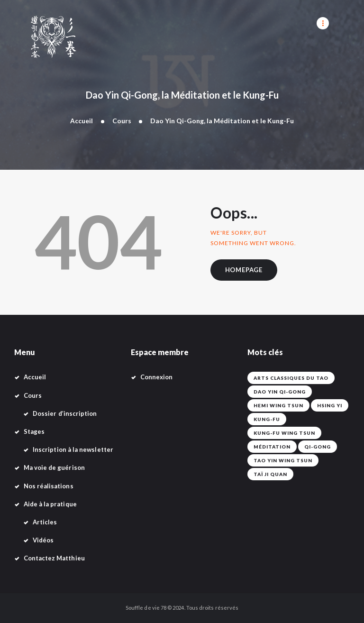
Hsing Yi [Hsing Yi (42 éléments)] (330, 406)
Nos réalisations (49, 486)
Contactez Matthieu (54, 559)
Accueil (82, 121)
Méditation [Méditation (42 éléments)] (272, 447)
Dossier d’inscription (65, 413)
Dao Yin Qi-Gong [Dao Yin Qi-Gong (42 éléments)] (280, 392)
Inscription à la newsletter (73, 450)
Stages (34, 432)
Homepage (245, 270)
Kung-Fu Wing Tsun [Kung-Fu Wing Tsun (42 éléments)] (284, 433)
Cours (122, 121)
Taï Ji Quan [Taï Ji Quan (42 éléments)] (270, 475)
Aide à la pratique (50, 504)
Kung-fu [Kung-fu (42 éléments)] (267, 420)
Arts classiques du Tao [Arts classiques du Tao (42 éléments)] (291, 378)
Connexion (157, 377)
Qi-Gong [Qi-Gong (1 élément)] (318, 447)
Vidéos (43, 541)
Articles (45, 522)
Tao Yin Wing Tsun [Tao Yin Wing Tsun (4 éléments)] (283, 461)
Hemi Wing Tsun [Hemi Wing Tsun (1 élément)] (278, 406)
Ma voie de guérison (54, 468)
